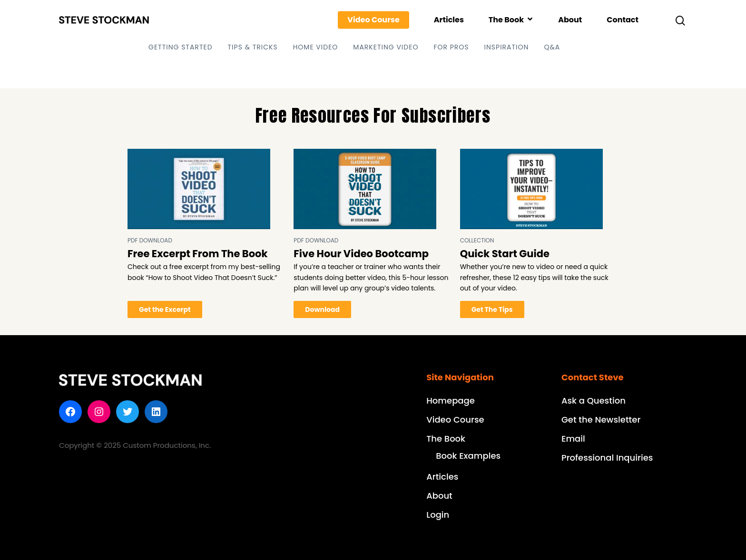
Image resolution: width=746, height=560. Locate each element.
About (570, 20)
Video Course (373, 20)
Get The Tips (492, 309)
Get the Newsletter (601, 420)
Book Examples (468, 456)
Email (573, 439)
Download (322, 309)
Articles (449, 20)
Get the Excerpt (165, 309)
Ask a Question (594, 401)
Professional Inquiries (607, 458)
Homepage (451, 401)
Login (438, 515)
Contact (623, 20)
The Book (510, 20)
